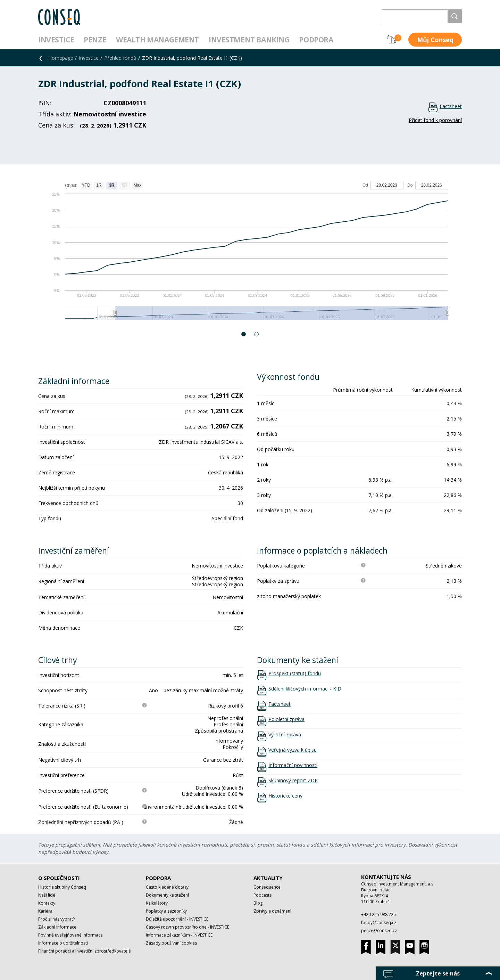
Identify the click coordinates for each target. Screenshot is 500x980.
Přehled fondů (120, 58)
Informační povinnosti (293, 765)
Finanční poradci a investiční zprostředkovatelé (85, 951)
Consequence (267, 887)
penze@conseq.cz (379, 930)
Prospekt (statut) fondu (295, 673)
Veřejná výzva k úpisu (293, 750)
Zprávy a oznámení (272, 911)
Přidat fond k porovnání (435, 120)
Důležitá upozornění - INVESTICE (177, 919)
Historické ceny (285, 796)
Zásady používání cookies (171, 943)
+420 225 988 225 (378, 914)
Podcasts (262, 895)
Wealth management (157, 40)
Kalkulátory (157, 903)
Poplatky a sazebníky (166, 911)
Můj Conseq (435, 40)
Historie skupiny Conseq (62, 887)
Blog (258, 903)
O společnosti (59, 878)
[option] (250, 254)
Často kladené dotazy (167, 887)
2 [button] (257, 334)
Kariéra (45, 911)
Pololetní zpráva (286, 719)
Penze (95, 40)
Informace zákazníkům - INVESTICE (179, 935)
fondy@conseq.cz (379, 922)
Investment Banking (249, 40)
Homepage (61, 58)
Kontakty (47, 903)
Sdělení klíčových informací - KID (305, 689)
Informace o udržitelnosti (63, 943)
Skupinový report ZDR (293, 781)
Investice (56, 40)
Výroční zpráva (285, 735)
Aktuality (268, 878)
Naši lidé (47, 895)
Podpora (316, 40)
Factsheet (451, 106)
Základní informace (57, 927)
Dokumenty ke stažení (167, 895)
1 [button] (244, 334)
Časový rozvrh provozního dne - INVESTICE (187, 927)
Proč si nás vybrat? (56, 919)
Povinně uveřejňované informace (70, 935)
